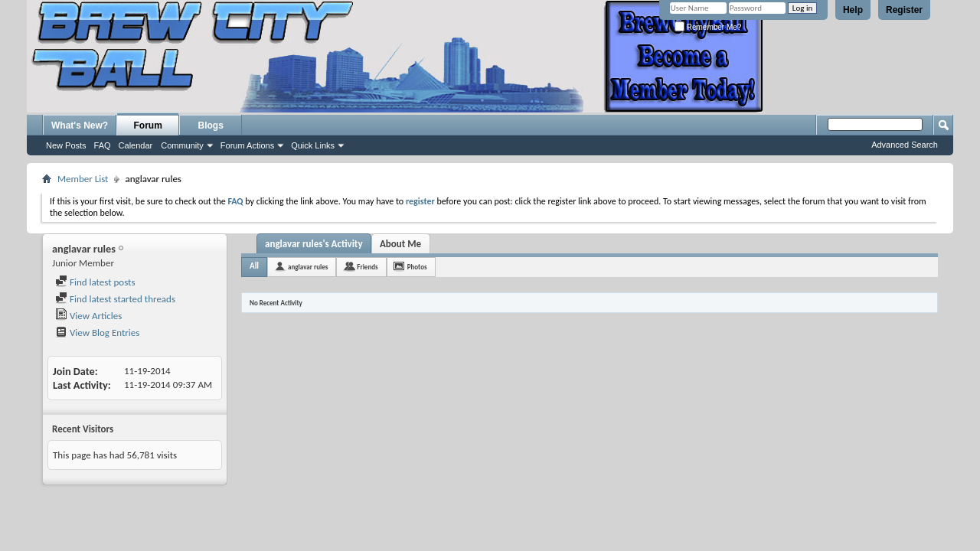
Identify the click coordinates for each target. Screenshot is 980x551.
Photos (417, 267)
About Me (400, 244)
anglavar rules (308, 267)
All (254, 266)
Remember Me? (708, 27)
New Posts (66, 145)
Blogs (211, 126)
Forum (148, 126)
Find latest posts (95, 282)
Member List (83, 179)
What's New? (80, 126)
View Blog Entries (97, 333)
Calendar (136, 145)
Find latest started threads (115, 299)
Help (853, 10)
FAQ (103, 145)
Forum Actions (247, 145)
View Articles (88, 316)
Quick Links (313, 145)
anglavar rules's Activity (314, 244)
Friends (367, 267)
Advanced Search (905, 145)
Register (904, 10)
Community (182, 145)
